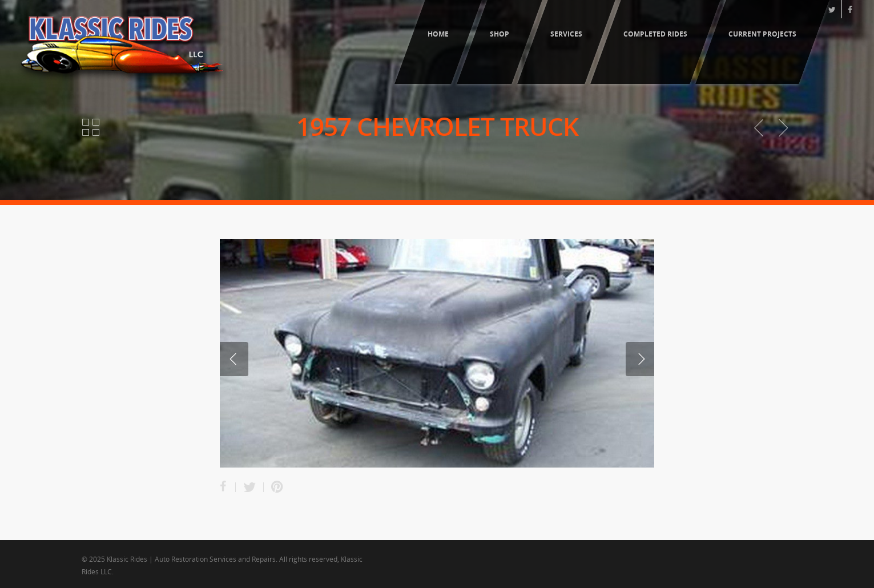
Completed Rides (655, 34)
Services (566, 34)
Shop (500, 34)
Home (438, 34)
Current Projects (762, 34)
